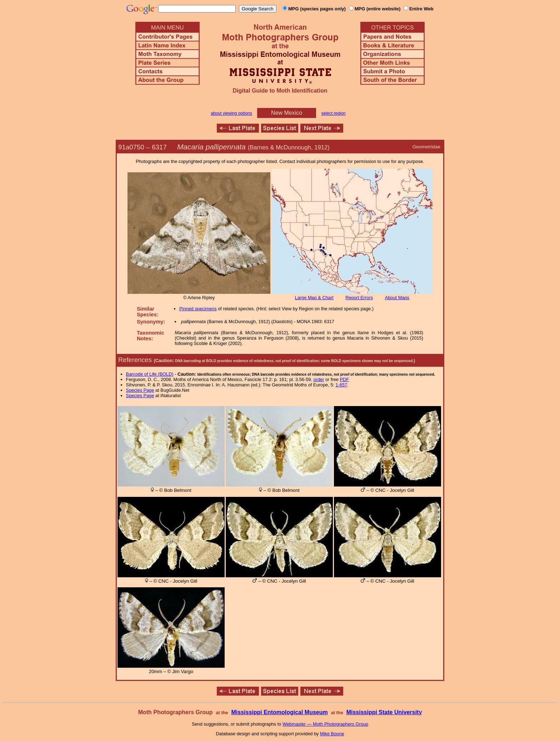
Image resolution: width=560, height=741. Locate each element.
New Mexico (287, 113)
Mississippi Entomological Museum (279, 712)
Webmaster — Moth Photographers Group (325, 724)
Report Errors (359, 298)
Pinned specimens (198, 309)
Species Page (140, 390)
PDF (345, 379)
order (319, 379)
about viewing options (231, 113)
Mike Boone (332, 734)
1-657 (341, 385)
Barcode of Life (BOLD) (150, 374)
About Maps (397, 298)
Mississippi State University (384, 712)
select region (334, 113)
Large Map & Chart (314, 298)
